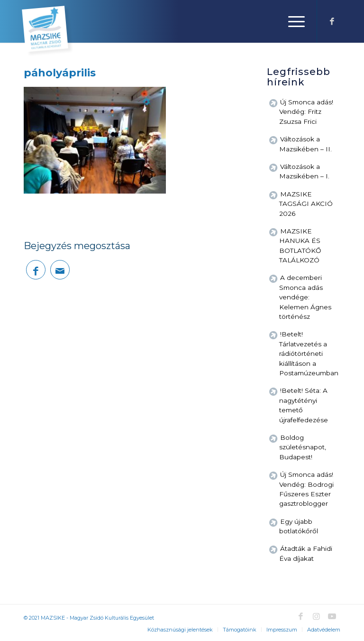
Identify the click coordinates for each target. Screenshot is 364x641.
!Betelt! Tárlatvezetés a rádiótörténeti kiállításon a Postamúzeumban (309, 353)
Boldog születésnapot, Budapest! (303, 447)
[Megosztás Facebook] (36, 270)
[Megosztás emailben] (60, 270)
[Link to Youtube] (332, 616)
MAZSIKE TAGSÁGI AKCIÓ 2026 (306, 204)
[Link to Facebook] (332, 21)
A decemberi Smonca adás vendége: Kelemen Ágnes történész (305, 297)
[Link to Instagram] (316, 616)
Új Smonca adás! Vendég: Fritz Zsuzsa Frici (306, 112)
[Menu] (292, 21)
